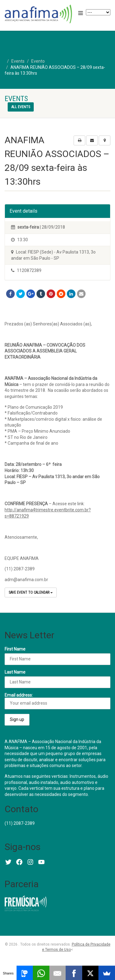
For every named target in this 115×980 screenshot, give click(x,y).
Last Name (15, 672)
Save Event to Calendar (31, 592)
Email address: (57, 701)
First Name (15, 649)
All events (21, 107)
